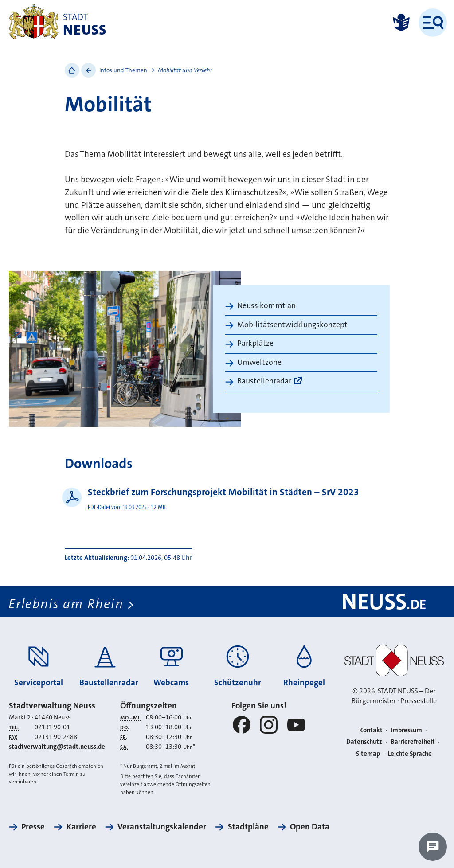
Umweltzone (259, 362)
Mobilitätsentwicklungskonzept (292, 325)
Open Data (310, 827)
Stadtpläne (248, 827)
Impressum (406, 730)
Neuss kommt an (266, 306)
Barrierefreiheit (413, 742)
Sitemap (368, 754)
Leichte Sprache (410, 754)
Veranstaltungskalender (162, 827)
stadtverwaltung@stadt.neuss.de (57, 747)
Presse (33, 827)
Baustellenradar (264, 381)
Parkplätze (255, 343)
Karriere (81, 827)
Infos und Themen (123, 70)
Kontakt (371, 730)
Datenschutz (364, 742)
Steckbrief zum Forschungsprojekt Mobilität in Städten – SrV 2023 (223, 492)
